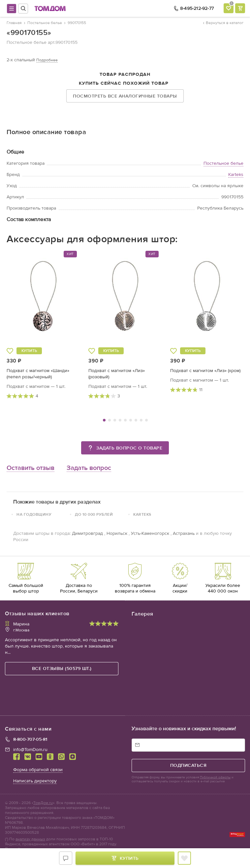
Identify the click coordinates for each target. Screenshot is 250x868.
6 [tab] (131, 420)
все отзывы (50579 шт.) (62, 668)
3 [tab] (115, 420)
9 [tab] (146, 420)
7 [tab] (136, 420)
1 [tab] (104, 420)
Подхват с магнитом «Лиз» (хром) (205, 371)
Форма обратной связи (38, 770)
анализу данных (30, 839)
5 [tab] (125, 420)
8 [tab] (141, 420)
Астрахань (184, 533)
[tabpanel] (44, 325)
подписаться (188, 765)
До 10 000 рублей (94, 514)
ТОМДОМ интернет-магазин (50, 9)
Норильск (117, 533)
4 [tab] (120, 420)
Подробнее (47, 60)
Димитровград (87, 533)
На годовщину (34, 514)
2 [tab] (109, 420)
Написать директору (35, 781)
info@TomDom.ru (30, 750)
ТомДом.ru (43, 803)
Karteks (236, 174)
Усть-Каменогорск (150, 533)
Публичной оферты (215, 777)
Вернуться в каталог (223, 23)
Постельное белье (223, 163)
